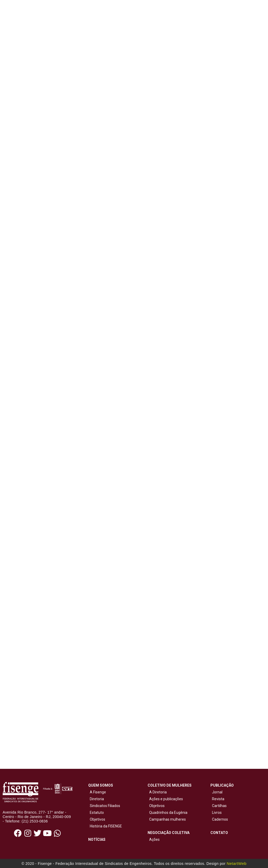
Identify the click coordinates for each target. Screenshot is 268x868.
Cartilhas (219, 806)
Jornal (217, 792)
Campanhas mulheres (167, 819)
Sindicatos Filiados (104, 806)
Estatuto (96, 813)
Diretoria (96, 799)
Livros (217, 813)
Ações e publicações (165, 799)
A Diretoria (157, 792)
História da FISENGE (105, 826)
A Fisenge (97, 792)
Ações (154, 839)
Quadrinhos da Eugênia (167, 813)
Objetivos (97, 819)
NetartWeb (237, 863)
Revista (218, 799)
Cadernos (220, 819)
